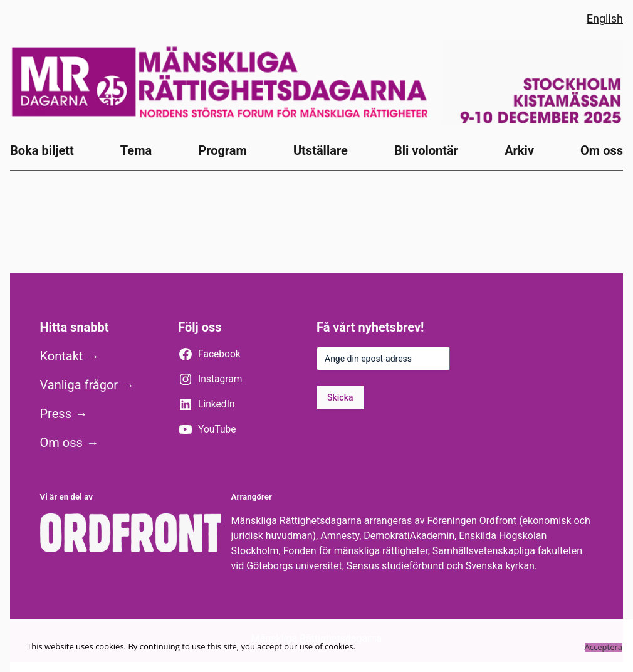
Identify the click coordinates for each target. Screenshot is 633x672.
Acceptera (604, 647)
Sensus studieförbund (395, 566)
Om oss (61, 443)
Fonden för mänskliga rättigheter (356, 551)
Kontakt (62, 356)
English (605, 18)
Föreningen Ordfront (472, 521)
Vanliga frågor (79, 385)
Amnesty (340, 536)
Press (56, 414)
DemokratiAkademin (409, 536)
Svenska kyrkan (500, 566)
